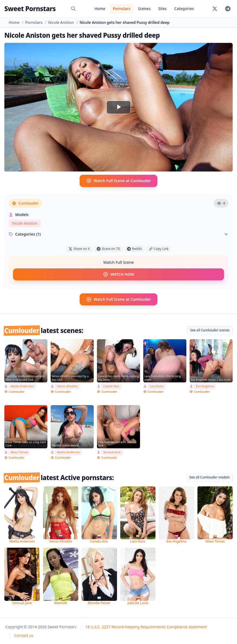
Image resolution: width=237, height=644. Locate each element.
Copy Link (159, 248)
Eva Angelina (205, 386)
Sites (163, 9)
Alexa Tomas (19, 452)
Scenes (144, 9)
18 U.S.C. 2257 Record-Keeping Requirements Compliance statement (146, 626)
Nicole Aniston (61, 22)
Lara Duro (156, 386)
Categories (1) (118, 234)
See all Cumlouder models (210, 477)
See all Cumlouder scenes (210, 330)
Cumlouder (25, 203)
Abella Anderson (22, 386)
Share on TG (108, 248)
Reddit (134, 248)
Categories (184, 9)
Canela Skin (111, 386)
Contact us (24, 635)
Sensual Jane (112, 452)
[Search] (73, 9)
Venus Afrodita (67, 386)
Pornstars (122, 9)
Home (100, 9)
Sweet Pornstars (30, 9)
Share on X (79, 248)
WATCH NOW (118, 274)
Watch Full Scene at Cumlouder (119, 181)
